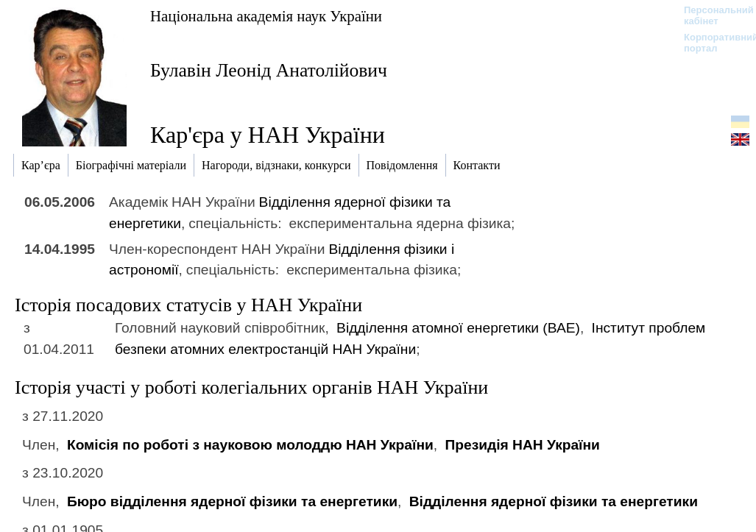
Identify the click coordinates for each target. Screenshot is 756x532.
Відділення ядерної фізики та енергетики (554, 501)
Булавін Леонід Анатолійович (269, 70)
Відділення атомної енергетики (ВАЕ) (458, 328)
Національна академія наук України (266, 16)
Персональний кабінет (711, 15)
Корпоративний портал (711, 43)
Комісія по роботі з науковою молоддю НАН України (250, 445)
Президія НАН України (522, 445)
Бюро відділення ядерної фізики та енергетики (232, 501)
